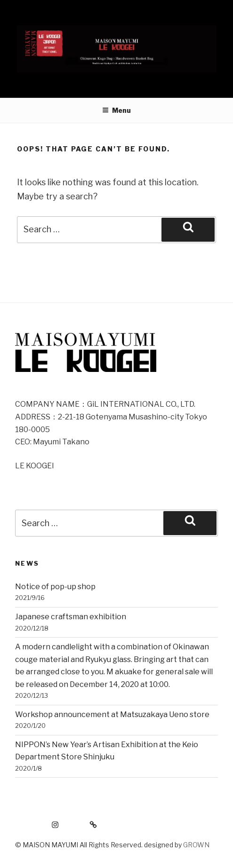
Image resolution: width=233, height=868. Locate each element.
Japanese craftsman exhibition (71, 617)
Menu (116, 110)
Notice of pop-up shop (55, 587)
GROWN (196, 845)
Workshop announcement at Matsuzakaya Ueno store (112, 714)
